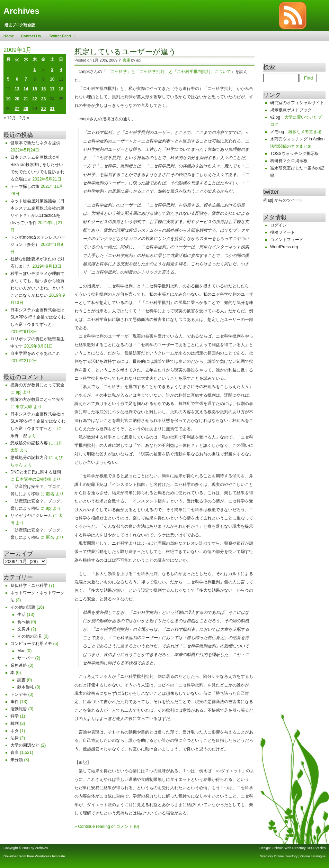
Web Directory (295, 848)
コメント (124, 827)
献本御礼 (26, 687)
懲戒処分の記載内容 (29, 443)
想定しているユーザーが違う (125, 52)
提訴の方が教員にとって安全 (37, 385)
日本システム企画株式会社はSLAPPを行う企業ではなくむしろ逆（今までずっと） (38, 317)
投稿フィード (283, 232)
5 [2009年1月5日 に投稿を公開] (8, 79)
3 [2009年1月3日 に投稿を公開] (52, 70)
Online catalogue (313, 856)
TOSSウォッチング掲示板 (295, 154)
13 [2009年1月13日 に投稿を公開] (17, 89)
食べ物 (24, 622)
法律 (15, 738)
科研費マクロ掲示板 (289, 161)
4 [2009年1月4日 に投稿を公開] (61, 70)
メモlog (277, 132)
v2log (275, 117)
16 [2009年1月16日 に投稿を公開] (44, 89)
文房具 (24, 629)
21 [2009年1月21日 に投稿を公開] (26, 99)
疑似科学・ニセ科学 (29, 585)
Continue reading (94, 827)
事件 (15, 702)
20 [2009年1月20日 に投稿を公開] (17, 99)
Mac (21, 651)
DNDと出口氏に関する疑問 (36, 472)
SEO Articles (316, 848)
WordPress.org (284, 247)
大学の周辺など (25, 745)
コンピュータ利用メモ (31, 644)
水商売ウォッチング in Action (297, 139)
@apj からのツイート (283, 200)
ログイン (278, 225)
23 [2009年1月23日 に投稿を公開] (44, 99)
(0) (137, 827)
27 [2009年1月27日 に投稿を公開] (17, 109)
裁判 (15, 723)
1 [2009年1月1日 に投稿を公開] (35, 70)
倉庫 (15, 752)
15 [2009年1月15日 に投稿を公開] (35, 89)
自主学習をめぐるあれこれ (35, 353)
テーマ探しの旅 (25, 186)
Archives (21, 11)
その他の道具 (30, 636)
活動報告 (19, 709)
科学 (15, 716)
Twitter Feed (60, 36)
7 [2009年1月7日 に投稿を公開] (26, 79)
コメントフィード (287, 240)
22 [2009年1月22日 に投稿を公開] (35, 99)
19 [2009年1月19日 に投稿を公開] (8, 99)
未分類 (17, 760)
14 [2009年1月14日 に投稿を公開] (26, 89)
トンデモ (19, 694)
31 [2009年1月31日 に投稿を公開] (52, 109)
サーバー (26, 658)
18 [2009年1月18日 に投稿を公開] (61, 89)
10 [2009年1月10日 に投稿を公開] (52, 79)
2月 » (24, 118)
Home (9, 36)
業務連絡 (19, 665)
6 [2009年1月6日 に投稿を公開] (17, 79)
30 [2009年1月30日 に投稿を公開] (44, 109)
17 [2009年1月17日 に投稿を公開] (52, 89)
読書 (21, 680)
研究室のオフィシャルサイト (297, 103)
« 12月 (10, 118)
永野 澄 (19, 436)
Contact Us (31, 36)
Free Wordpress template (46, 856)
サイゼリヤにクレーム (31, 516)
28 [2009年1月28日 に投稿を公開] (26, 109)
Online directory (286, 856)
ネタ (15, 731)
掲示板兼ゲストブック (291, 110)
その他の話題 (23, 607)
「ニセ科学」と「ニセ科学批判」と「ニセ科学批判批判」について (169, 72)
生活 (21, 615)
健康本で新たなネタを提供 (35, 143)
